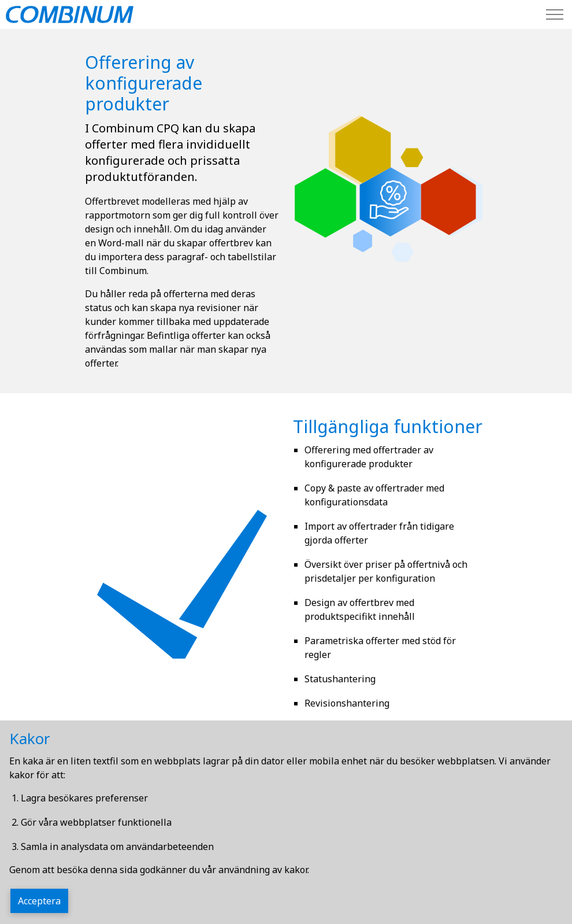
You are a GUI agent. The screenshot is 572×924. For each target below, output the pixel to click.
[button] (390, 202)
